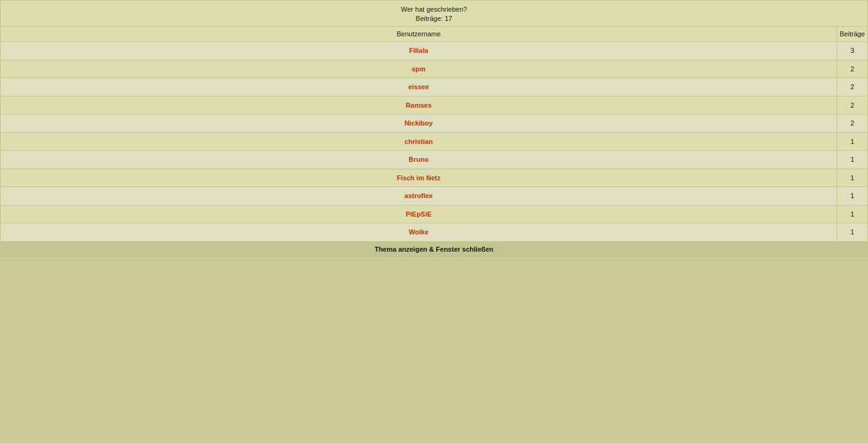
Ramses (418, 105)
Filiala (419, 50)
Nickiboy (419, 123)
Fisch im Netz (419, 178)
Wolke (418, 232)
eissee (419, 87)
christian (419, 142)
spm (419, 69)
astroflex (419, 196)
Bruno (418, 159)
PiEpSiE (418, 214)
